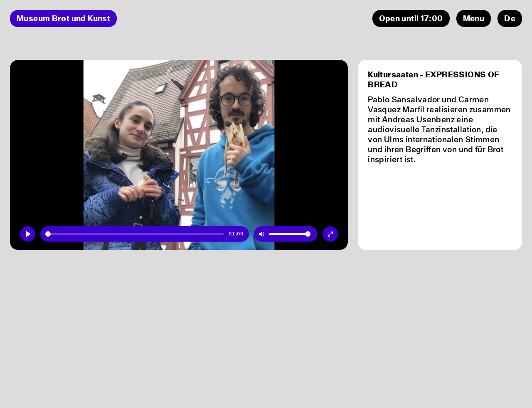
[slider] (134, 234)
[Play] (28, 234)
